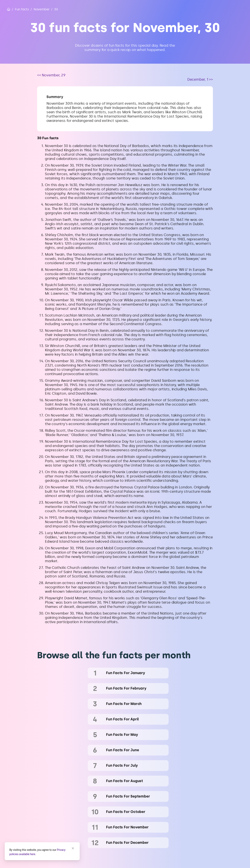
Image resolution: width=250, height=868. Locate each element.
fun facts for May (122, 735)
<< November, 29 (51, 75)
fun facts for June (122, 750)
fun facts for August (125, 781)
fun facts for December (127, 843)
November (42, 9)
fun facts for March (124, 704)
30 (56, 9)
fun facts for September (128, 796)
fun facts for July (122, 765)
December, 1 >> (200, 79)
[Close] (73, 848)
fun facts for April (122, 719)
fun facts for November (127, 827)
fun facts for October (126, 812)
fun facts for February (126, 688)
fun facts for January (126, 673)
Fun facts (22, 9)
